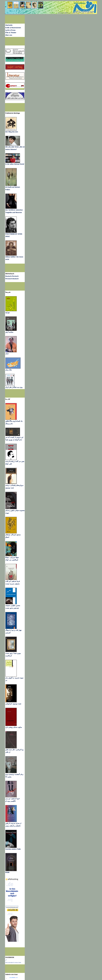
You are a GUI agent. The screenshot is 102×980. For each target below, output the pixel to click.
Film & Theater (11, 33)
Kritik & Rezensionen (13, 28)
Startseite (9, 25)
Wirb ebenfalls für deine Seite (13, 963)
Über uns (9, 35)
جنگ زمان (9, 370)
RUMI (7, 872)
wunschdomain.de (12, 907)
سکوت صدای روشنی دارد (14, 727)
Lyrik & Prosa (10, 30)
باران (7, 354)
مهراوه (8, 312)
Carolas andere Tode (13, 849)
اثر (6, 960)
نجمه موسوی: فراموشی (13, 704)
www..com (14, 977)
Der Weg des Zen (12, 132)
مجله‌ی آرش (9, 332)
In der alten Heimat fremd (15, 164)
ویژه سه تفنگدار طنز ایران (14, 387)
